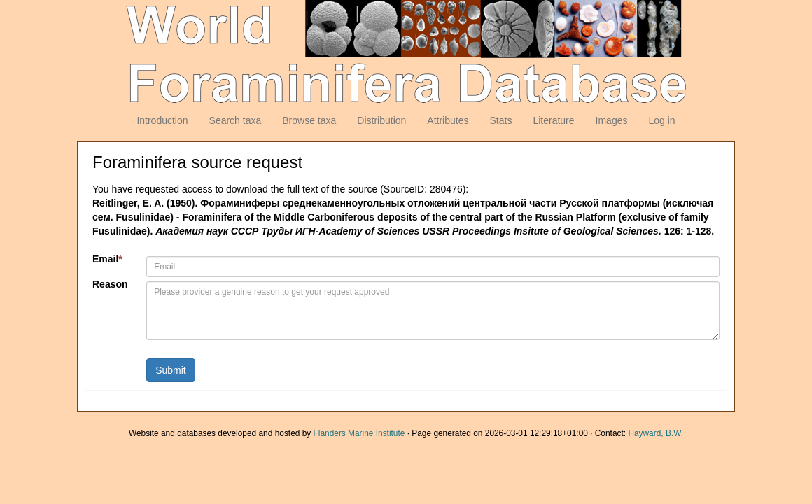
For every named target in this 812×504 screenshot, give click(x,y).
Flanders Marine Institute (359, 433)
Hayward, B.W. (656, 433)
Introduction (162, 120)
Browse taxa (309, 120)
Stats (500, 120)
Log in (661, 120)
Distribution (381, 120)
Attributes (448, 120)
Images (612, 120)
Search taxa (236, 120)
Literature (553, 120)
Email (107, 259)
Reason (110, 284)
